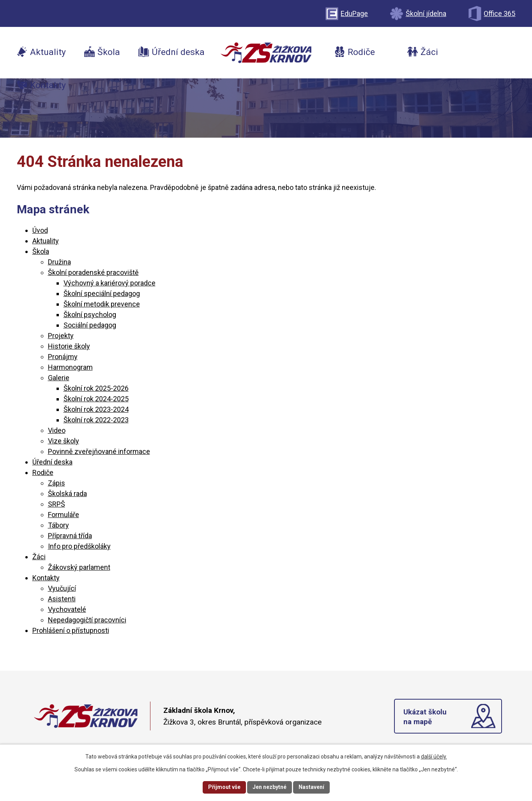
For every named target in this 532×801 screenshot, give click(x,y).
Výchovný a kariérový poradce (110, 283)
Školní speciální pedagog (102, 293)
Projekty (61, 336)
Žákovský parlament (79, 567)
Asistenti (62, 599)
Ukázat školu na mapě (425, 717)
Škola (41, 251)
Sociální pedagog (90, 325)
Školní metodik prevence (102, 304)
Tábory (58, 525)
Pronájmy (63, 357)
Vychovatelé (67, 609)
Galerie (59, 378)
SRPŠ (57, 504)
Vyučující (62, 588)
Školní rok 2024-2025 (96, 399)
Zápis (57, 483)
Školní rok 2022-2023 (96, 420)
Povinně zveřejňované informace (99, 451)
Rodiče (43, 472)
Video (57, 430)
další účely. (434, 757)
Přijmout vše (224, 787)
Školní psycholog (90, 315)
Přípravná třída (70, 536)
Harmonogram (70, 367)
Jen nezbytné (270, 787)
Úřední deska (52, 462)
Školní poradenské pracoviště (93, 272)
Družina (59, 262)
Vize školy (64, 441)
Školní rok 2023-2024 (96, 409)
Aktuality (46, 241)
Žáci (39, 557)
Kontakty (46, 578)
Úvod (40, 230)
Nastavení (311, 787)
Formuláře (64, 515)
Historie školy (69, 346)
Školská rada (67, 494)
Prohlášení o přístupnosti (71, 630)
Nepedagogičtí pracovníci (87, 620)
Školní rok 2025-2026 (96, 388)
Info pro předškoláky (79, 546)
